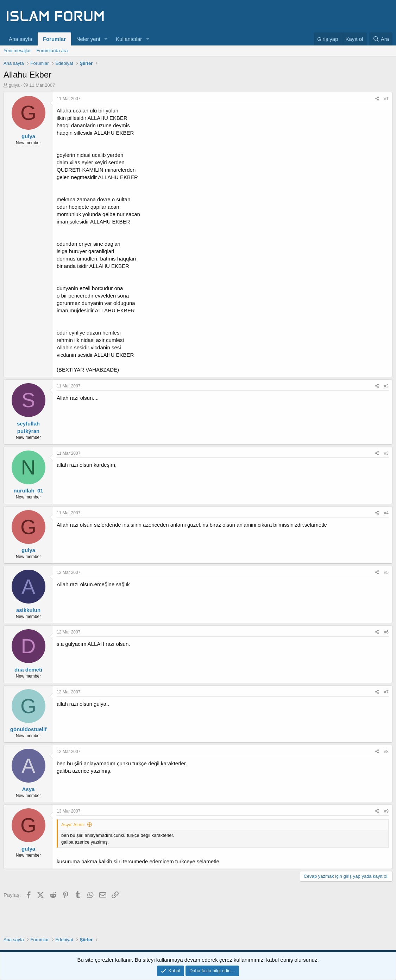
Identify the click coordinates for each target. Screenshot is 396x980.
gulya (14, 85)
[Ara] (381, 39)
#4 (386, 513)
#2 (386, 386)
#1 (386, 99)
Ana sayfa (21, 39)
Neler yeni (88, 39)
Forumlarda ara (52, 51)
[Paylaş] (377, 99)
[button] (106, 39)
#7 (386, 692)
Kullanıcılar (129, 39)
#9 (386, 811)
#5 (386, 572)
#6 (386, 632)
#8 (386, 752)
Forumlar (54, 39)
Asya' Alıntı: (73, 825)
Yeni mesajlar (17, 51)
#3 (386, 453)
